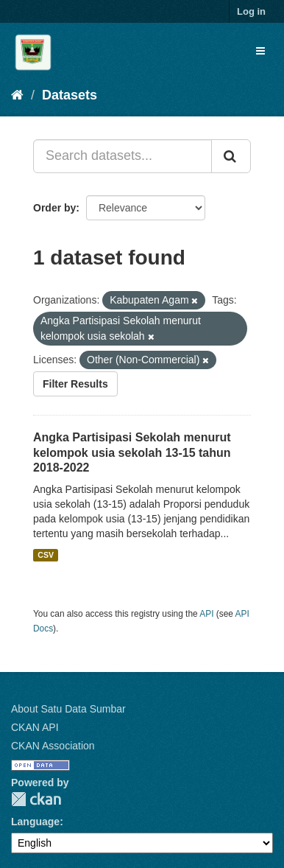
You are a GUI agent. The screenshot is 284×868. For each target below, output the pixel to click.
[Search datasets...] (123, 156)
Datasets (70, 95)
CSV (46, 555)
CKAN (36, 799)
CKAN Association (53, 746)
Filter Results (75, 384)
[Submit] (231, 156)
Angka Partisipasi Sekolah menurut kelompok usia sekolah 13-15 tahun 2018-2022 (132, 453)
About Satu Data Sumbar (68, 709)
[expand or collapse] (260, 51)
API (206, 614)
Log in (251, 11)
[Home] (17, 95)
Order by (54, 208)
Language (35, 822)
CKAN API (35, 727)
